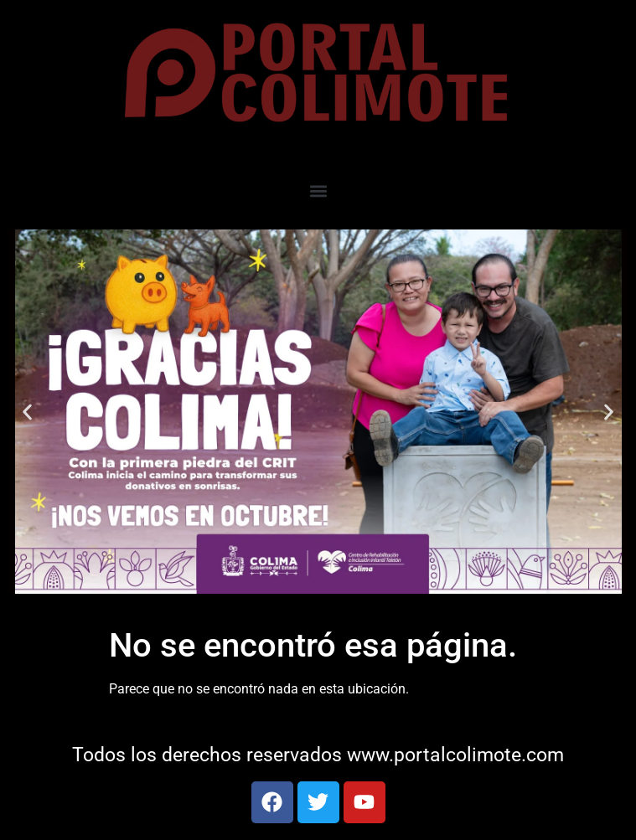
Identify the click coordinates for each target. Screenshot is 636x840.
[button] (318, 191)
